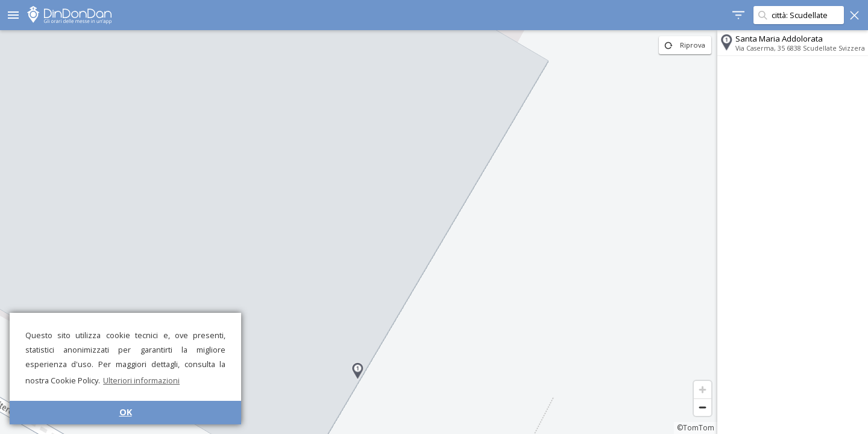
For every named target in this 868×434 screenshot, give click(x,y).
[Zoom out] (703, 407)
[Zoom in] (703, 390)
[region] (359, 232)
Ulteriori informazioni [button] (141, 380)
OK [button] (126, 412)
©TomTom (696, 428)
